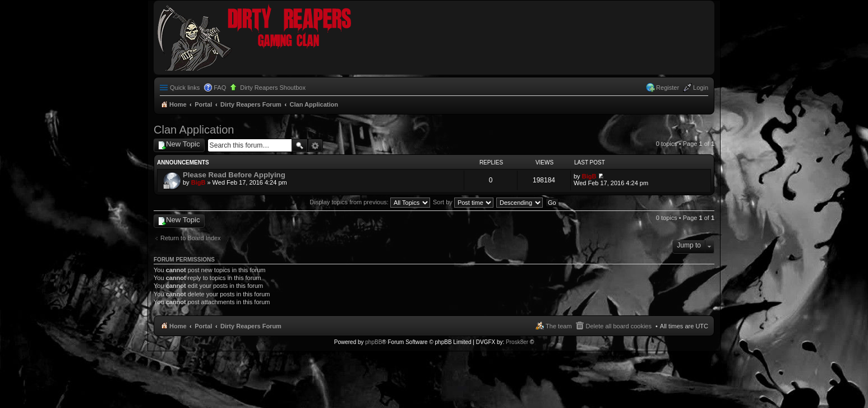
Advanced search (315, 145)
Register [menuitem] (668, 88)
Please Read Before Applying (234, 175)
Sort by (463, 202)
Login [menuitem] (701, 88)
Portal (203, 104)
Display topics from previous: (370, 202)
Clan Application (194, 130)
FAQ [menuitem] (220, 88)
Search (300, 145)
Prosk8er (517, 342)
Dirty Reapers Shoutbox (273, 88)
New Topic (183, 144)
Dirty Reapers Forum (251, 326)
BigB (198, 182)
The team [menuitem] (558, 326)
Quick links (185, 88)
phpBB (373, 342)
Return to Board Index (191, 238)
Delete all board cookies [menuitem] (619, 326)
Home (178, 326)
